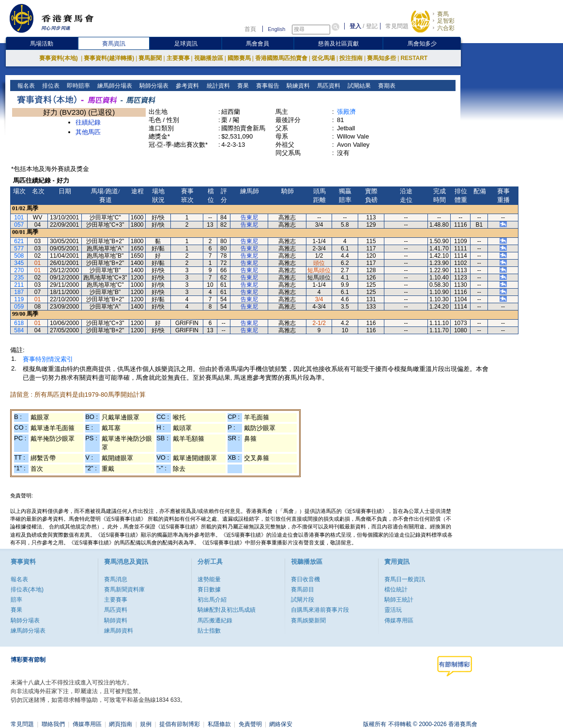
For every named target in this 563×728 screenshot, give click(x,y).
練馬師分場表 (114, 86)
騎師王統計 (399, 600)
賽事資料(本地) (59, 58)
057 (19, 225)
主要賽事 (178, 58)
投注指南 (351, 58)
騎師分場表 (153, 86)
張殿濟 (346, 112)
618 (19, 323)
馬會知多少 (422, 44)
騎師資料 (116, 620)
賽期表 (386, 86)
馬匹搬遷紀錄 (215, 620)
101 (19, 217)
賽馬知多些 (381, 58)
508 (19, 256)
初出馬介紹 (212, 600)
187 (19, 292)
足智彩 (446, 21)
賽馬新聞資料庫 (124, 589)
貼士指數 (209, 631)
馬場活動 (42, 44)
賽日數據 (209, 589)
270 (19, 270)
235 (19, 278)
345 (19, 263)
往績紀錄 (88, 122)
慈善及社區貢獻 (338, 44)
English (276, 29)
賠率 (16, 600)
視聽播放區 (209, 58)
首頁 (250, 29)
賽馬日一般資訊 (405, 579)
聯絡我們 (53, 724)
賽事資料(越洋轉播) (109, 58)
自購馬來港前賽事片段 (320, 610)
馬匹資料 (327, 86)
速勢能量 (209, 579)
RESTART (414, 58)
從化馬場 (323, 58)
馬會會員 (258, 44)
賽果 (242, 86)
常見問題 (397, 26)
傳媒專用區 (399, 620)
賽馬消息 (116, 579)
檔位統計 (396, 589)
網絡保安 (281, 724)
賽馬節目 (303, 589)
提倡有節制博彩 (180, 724)
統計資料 (217, 86)
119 (19, 299)
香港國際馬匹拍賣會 (281, 58)
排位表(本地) (27, 589)
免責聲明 (250, 724)
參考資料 (187, 86)
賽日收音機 (305, 579)
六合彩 (446, 28)
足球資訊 (186, 44)
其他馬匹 (88, 132)
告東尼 (249, 217)
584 (19, 330)
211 (19, 285)
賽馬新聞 (150, 58)
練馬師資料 (119, 631)
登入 (355, 26)
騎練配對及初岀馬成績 (227, 610)
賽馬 (443, 14)
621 (19, 241)
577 (19, 248)
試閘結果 (358, 86)
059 (19, 307)
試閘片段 (303, 600)
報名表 (25, 86)
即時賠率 (78, 86)
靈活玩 (393, 610)
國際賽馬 (239, 58)
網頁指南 (121, 724)
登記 (372, 26)
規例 (146, 724)
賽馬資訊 (114, 44)
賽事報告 (266, 86)
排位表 (50, 86)
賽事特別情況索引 (48, 359)
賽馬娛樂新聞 (308, 620)
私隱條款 (219, 724)
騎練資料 (297, 86)
